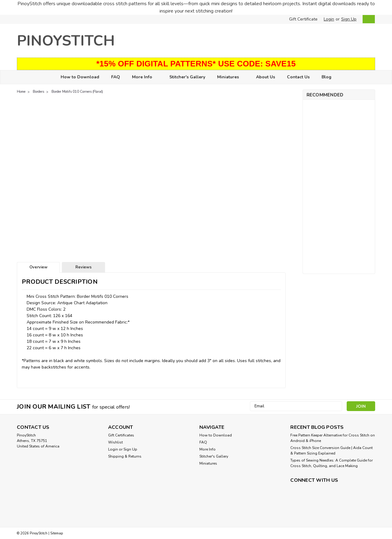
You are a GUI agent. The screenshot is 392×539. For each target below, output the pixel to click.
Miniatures (231, 77)
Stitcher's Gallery (187, 77)
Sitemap (57, 533)
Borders (38, 92)
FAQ (116, 77)
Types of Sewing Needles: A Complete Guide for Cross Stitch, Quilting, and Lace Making (332, 463)
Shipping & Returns (125, 456)
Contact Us (298, 77)
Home (21, 92)
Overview (38, 267)
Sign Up (349, 19)
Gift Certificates (121, 435)
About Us (266, 77)
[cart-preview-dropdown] (367, 19)
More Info (145, 77)
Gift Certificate (303, 19)
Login (329, 19)
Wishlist (115, 442)
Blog (326, 77)
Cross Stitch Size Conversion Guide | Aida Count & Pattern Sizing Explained (332, 451)
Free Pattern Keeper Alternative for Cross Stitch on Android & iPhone (333, 438)
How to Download (80, 77)
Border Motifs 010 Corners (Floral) (77, 92)
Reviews (83, 267)
